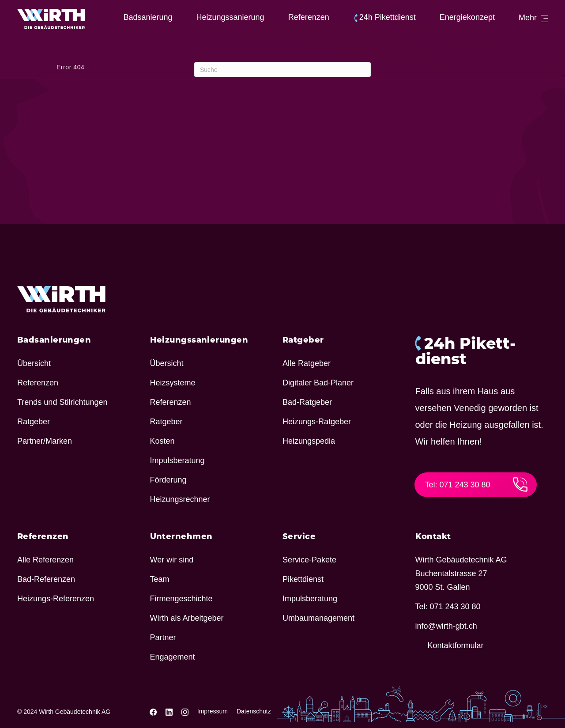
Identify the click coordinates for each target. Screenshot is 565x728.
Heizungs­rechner (180, 499)
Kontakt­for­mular (456, 645)
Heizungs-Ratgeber (317, 422)
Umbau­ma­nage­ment (318, 618)
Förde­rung (168, 480)
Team (160, 579)
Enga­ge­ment (173, 657)
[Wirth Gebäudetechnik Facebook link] (154, 711)
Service (299, 536)
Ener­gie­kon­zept (467, 17)
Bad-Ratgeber (307, 402)
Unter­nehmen (181, 536)
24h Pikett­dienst (388, 17)
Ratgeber (34, 422)
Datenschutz (254, 711)
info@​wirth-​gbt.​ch (446, 626)
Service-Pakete (309, 560)
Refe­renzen (309, 17)
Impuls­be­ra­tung (177, 460)
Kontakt (433, 536)
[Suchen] (282, 70)
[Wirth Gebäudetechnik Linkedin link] (170, 711)
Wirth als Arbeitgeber (187, 618)
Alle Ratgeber (307, 363)
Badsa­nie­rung (148, 17)
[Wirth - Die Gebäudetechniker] (51, 19)
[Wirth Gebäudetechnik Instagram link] (186, 711)
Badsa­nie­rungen (54, 340)
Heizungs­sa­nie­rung (230, 17)
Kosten (162, 441)
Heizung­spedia (309, 441)
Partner (163, 637)
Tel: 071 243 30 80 (476, 485)
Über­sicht (34, 363)
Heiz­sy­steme (173, 383)
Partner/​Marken (45, 441)
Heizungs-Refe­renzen (56, 599)
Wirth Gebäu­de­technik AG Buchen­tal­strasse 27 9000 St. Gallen (461, 573)
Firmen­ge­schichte (181, 599)
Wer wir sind (172, 560)
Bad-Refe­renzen (46, 579)
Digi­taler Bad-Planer (318, 383)
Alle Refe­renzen (45, 560)
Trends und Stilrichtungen (62, 402)
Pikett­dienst (303, 579)
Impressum (213, 711)
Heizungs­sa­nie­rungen (199, 340)
